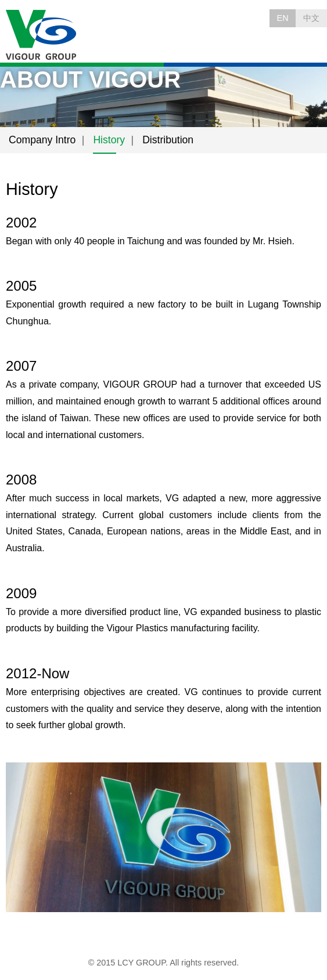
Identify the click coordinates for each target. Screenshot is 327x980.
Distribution (168, 140)
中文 (311, 18)
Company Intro (42, 140)
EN (283, 18)
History (109, 140)
